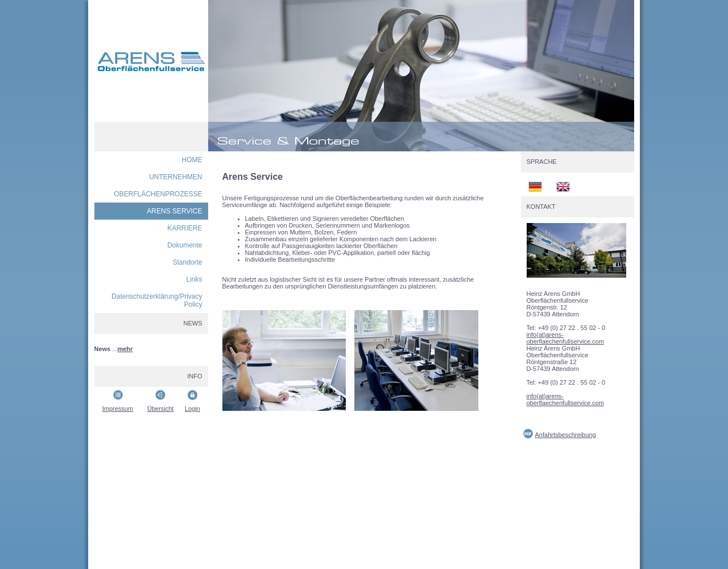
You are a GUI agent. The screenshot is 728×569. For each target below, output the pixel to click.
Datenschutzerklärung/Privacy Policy (157, 300)
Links (194, 279)
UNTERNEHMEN (175, 177)
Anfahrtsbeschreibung (566, 435)
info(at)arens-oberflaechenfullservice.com (565, 338)
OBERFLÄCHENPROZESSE (158, 194)
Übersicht (160, 409)
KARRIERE (185, 228)
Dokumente (185, 245)
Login (193, 409)
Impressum (118, 409)
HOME (192, 160)
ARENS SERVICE (174, 211)
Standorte (187, 262)
